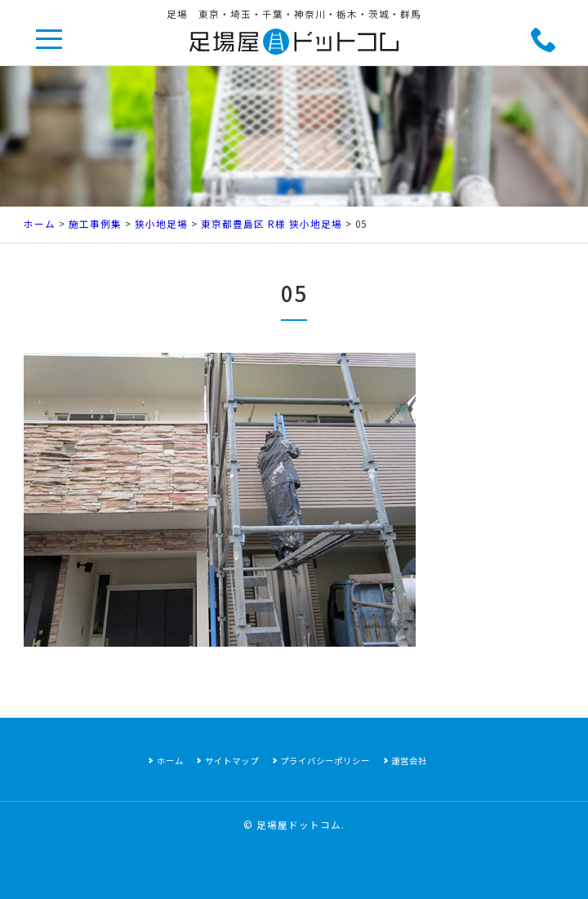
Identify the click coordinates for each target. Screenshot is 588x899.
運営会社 (409, 761)
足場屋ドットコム (299, 825)
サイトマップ (232, 761)
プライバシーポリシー (325, 761)
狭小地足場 (161, 224)
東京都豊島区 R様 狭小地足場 (272, 224)
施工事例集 (95, 224)
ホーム (40, 224)
